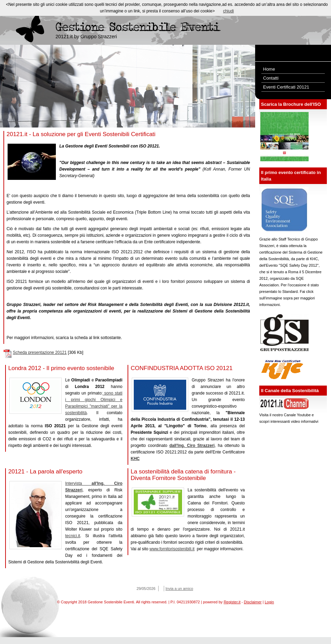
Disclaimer (253, 602)
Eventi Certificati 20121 (286, 87)
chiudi (228, 11)
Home (269, 69)
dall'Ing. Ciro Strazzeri (192, 446)
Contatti (271, 78)
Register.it (232, 602)
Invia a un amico (179, 589)
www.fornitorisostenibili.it (172, 549)
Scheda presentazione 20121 (40, 352)
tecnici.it (73, 536)
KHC (135, 459)
